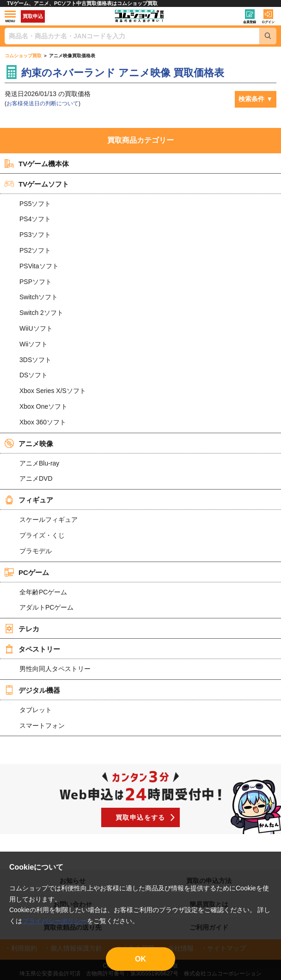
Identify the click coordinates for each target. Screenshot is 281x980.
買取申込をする (140, 817)
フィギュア (29, 500)
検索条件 (251, 99)
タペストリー (32, 649)
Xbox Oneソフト (43, 406)
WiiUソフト (36, 328)
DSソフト (34, 375)
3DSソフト (35, 360)
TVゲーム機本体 (37, 163)
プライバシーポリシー (55, 921)
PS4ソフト (35, 219)
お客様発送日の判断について (43, 103)
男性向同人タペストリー (55, 669)
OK (140, 959)
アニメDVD (36, 478)
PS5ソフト (35, 204)
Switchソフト (39, 297)
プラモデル (36, 551)
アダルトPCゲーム (46, 607)
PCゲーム (27, 572)
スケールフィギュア (49, 520)
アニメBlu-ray (39, 463)
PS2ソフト (35, 250)
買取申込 (33, 16)
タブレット (36, 710)
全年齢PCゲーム (43, 592)
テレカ (22, 629)
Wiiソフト (34, 344)
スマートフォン (42, 726)
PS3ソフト (35, 235)
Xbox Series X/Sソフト (53, 391)
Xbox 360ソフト (43, 422)
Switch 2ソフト (41, 313)
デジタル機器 (32, 690)
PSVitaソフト (39, 266)
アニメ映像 (29, 443)
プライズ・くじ (42, 535)
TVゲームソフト (37, 184)
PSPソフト (36, 282)
